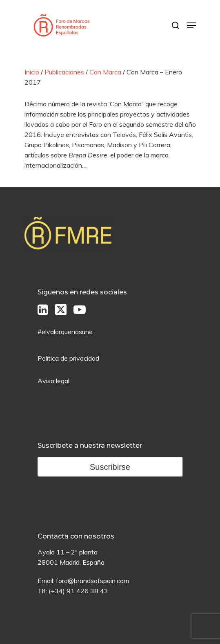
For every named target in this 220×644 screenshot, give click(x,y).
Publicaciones (64, 72)
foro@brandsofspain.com (92, 581)
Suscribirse (110, 467)
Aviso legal (53, 381)
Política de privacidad (68, 358)
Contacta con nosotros (76, 536)
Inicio (32, 72)
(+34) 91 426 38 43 (78, 591)
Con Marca (105, 72)
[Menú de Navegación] (191, 25)
